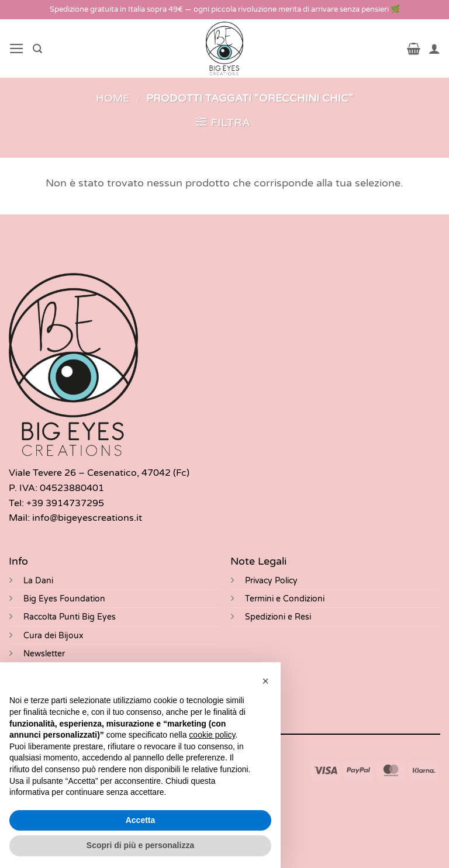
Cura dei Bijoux (53, 636)
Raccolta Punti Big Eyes (70, 617)
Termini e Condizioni (285, 599)
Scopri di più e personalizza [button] (140, 845)
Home (113, 98)
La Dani (38, 581)
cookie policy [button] (212, 735)
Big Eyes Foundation (64, 599)
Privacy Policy (271, 581)
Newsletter (44, 654)
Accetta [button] (141, 820)
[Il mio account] (434, 49)
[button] (17, 49)
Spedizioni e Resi (278, 617)
